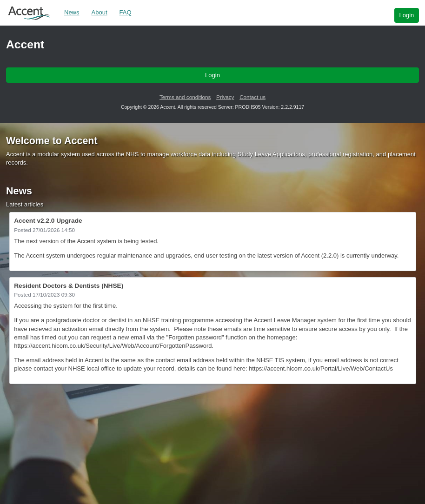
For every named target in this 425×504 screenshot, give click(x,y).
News (72, 12)
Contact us (252, 97)
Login (406, 15)
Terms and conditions (185, 97)
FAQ (126, 12)
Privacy (225, 97)
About (100, 12)
